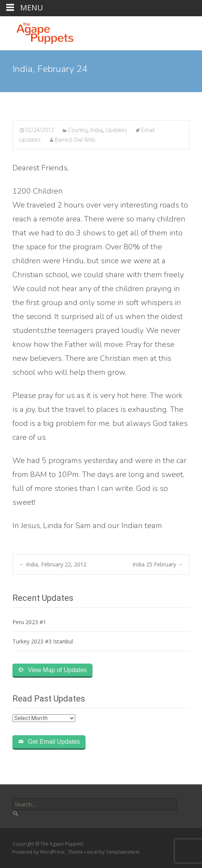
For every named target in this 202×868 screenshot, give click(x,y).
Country (78, 130)
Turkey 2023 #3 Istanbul (43, 641)
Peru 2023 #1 (29, 622)
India (96, 130)
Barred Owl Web (75, 140)
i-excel (92, 852)
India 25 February (158, 564)
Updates (116, 130)
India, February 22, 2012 (53, 564)
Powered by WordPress (39, 852)
